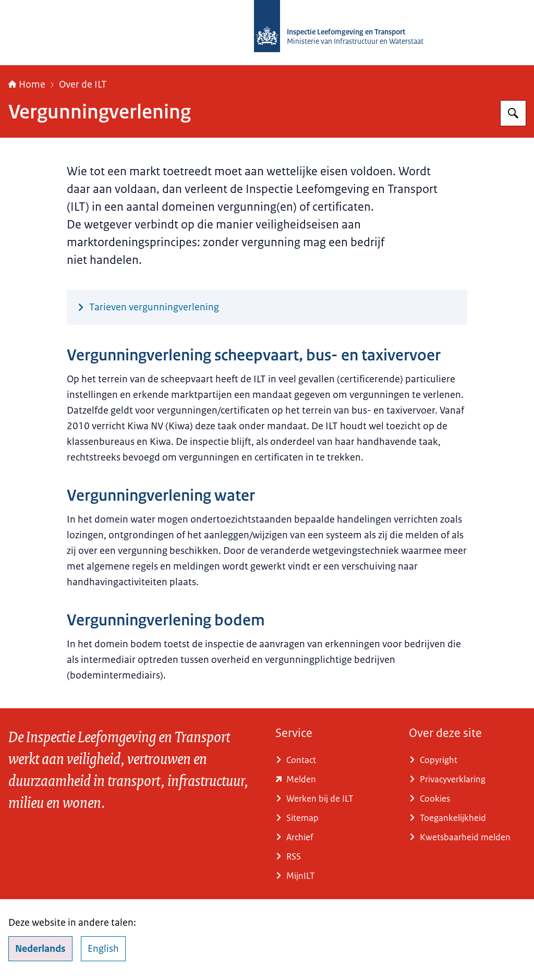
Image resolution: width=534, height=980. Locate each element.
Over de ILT (83, 84)
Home (27, 84)
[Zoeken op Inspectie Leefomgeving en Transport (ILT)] (513, 113)
